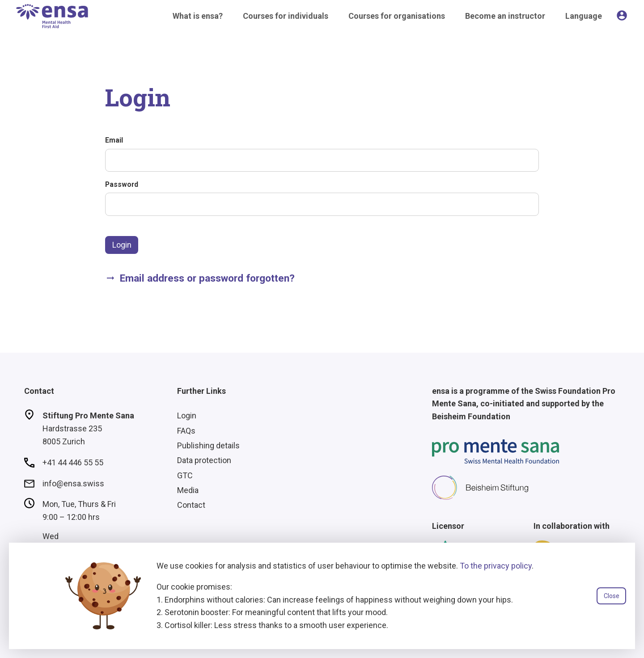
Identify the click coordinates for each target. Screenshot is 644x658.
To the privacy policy (496, 566)
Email (114, 140)
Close (612, 596)
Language (584, 16)
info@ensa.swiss (73, 483)
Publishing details (208, 445)
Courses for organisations (397, 16)
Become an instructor (505, 16)
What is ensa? (198, 16)
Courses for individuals (286, 16)
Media (188, 490)
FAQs (186, 431)
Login (122, 245)
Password (122, 184)
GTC (185, 475)
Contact (191, 505)
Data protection (204, 460)
